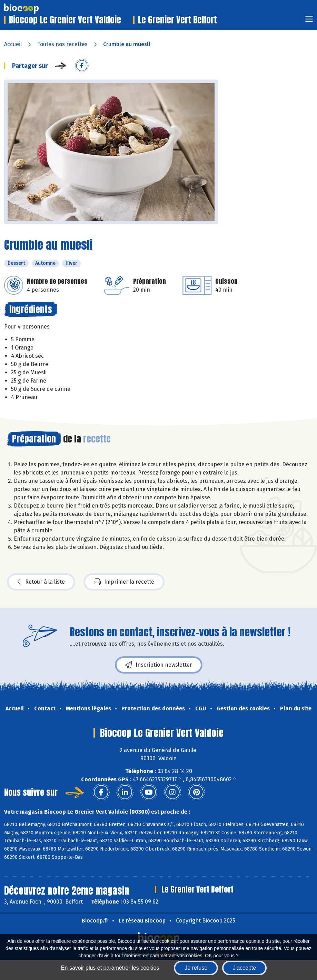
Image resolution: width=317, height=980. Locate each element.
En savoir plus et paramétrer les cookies (110, 968)
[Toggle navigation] (309, 21)
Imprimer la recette (124, 582)
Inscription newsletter (159, 665)
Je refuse (196, 968)
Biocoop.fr (95, 921)
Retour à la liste (41, 582)
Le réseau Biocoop (142, 921)
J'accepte (244, 968)
